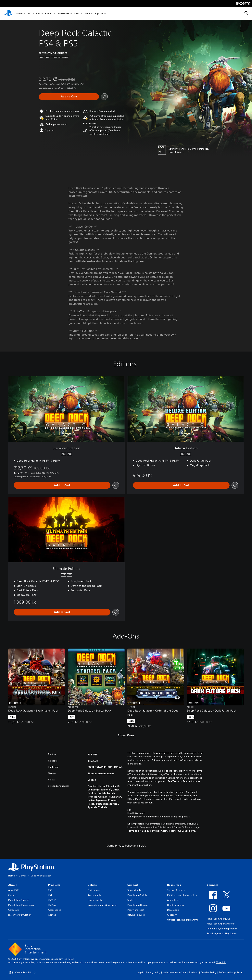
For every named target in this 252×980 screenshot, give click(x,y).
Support (99, 13)
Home (12, 876)
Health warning (175, 905)
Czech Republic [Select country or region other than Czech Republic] (22, 973)
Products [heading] (54, 885)
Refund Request (136, 915)
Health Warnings (136, 813)
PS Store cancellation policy (182, 895)
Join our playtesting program (222, 929)
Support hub (134, 890)
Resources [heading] (174, 885)
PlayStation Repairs (138, 905)
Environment (94, 890)
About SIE (13, 890)
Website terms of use (174, 972)
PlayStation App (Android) (221, 924)
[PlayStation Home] (8, 13)
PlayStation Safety (137, 895)
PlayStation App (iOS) (218, 919)
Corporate (14, 910)
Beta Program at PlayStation (222, 933)
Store (87, 13)
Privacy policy (153, 972)
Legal (140, 972)
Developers (173, 910)
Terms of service (176, 890)
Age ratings (173, 900)
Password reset (136, 910)
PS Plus (49, 13)
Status (131, 900)
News (77, 13)
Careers (12, 895)
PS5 (29, 13)
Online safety (95, 900)
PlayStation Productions (21, 905)
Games (19, 13)
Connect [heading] (212, 885)
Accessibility (94, 895)
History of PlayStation (20, 915)
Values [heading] (92, 885)
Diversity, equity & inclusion (102, 905)
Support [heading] (133, 885)
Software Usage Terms (231, 972)
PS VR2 (52, 900)
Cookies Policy (208, 972)
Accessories (63, 13)
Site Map (193, 972)
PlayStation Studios (19, 900)
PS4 (38, 13)
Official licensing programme (183, 920)
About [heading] (12, 885)
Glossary (172, 915)
